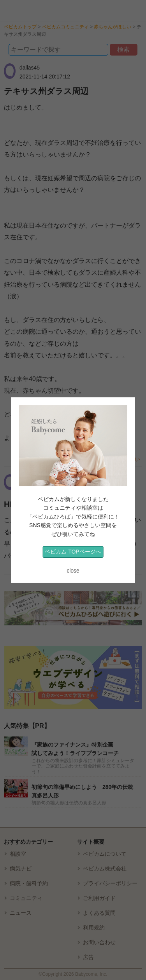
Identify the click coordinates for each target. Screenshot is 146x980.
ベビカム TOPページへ (73, 552)
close (73, 571)
